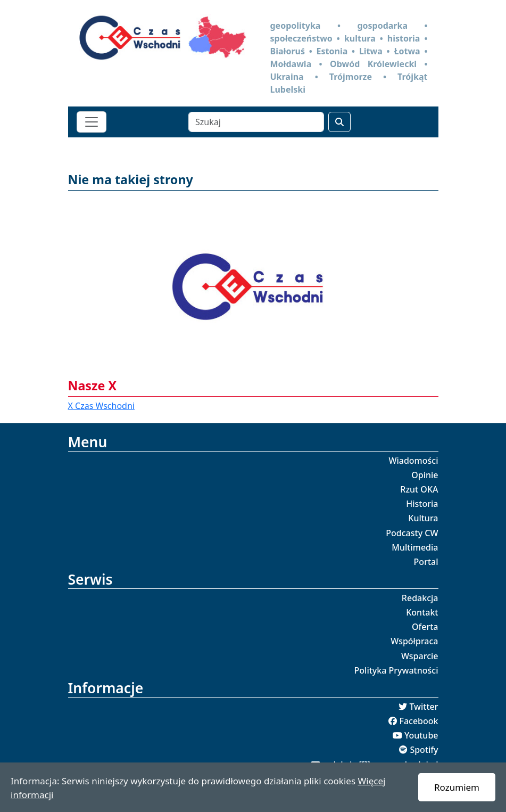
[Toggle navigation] (92, 122)
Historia (422, 504)
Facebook (418, 721)
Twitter (424, 707)
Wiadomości (413, 461)
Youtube (421, 735)
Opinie (425, 475)
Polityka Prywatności (396, 670)
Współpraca (414, 641)
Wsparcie (420, 656)
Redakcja (420, 598)
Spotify (424, 750)
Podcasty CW (412, 533)
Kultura (423, 518)
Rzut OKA (419, 489)
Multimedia (415, 547)
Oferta (425, 627)
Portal (426, 562)
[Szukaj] (256, 122)
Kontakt (422, 612)
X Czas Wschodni (101, 406)
